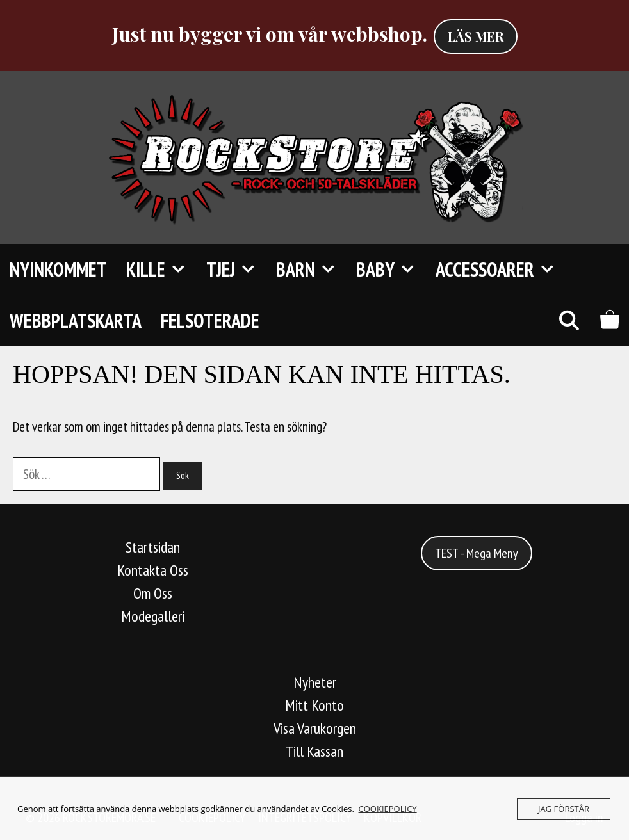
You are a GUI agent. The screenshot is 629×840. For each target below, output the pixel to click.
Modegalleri (153, 616)
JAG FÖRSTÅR (564, 809)
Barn (311, 270)
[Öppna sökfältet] (568, 321)
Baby (391, 270)
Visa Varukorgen (315, 728)
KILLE (161, 270)
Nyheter (315, 682)
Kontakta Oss (153, 570)
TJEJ (236, 270)
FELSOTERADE (210, 320)
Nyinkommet (58, 269)
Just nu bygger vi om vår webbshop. (270, 34)
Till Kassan (314, 751)
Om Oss (153, 593)
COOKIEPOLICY (388, 809)
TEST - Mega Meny (477, 553)
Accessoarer (501, 270)
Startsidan (153, 547)
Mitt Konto (314, 705)
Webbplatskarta (76, 320)
